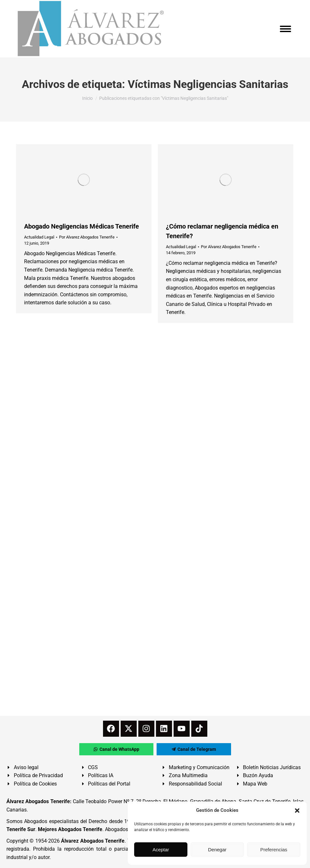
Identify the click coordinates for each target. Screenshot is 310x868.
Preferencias (274, 850)
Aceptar (161, 850)
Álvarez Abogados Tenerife (93, 841)
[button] (297, 811)
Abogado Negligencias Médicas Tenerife (82, 226)
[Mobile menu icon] (285, 29)
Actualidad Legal (39, 237)
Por (87, 237)
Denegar (217, 850)
